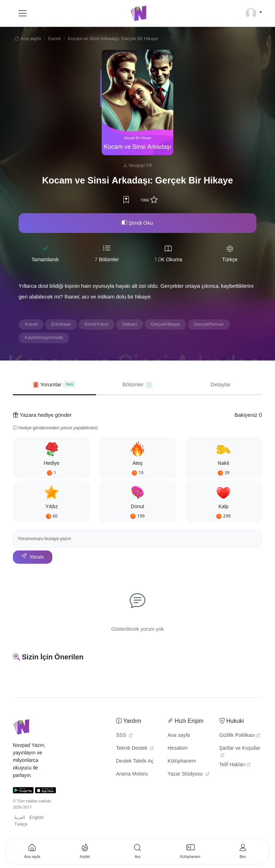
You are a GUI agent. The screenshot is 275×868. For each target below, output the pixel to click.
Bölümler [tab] (137, 385)
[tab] (54, 385)
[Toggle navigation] (23, 13)
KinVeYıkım (97, 324)
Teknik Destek (135, 748)
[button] (52, 458)
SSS (124, 735)
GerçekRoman (209, 324)
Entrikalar (61, 324)
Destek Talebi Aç (135, 761)
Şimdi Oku (137, 223)
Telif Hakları (235, 765)
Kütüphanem (182, 761)
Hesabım (178, 748)
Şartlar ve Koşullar (240, 750)
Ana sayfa (27, 39)
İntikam (130, 324)
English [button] (36, 818)
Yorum (33, 557)
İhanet (54, 39)
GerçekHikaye (165, 324)
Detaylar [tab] (221, 385)
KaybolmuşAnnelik (44, 338)
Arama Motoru (132, 774)
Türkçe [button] (21, 824)
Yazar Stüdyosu (188, 774)
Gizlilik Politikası (240, 735)
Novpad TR (140, 166)
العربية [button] (20, 818)
